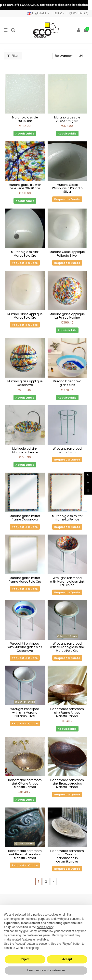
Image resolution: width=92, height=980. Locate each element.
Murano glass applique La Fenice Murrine (67, 316)
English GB (39, 13)
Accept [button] (67, 959)
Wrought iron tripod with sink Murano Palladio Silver (25, 712)
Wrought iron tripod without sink (67, 450)
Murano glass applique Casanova (25, 383)
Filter (13, 56)
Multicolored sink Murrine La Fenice (25, 450)
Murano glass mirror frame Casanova (25, 518)
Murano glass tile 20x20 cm (25, 119)
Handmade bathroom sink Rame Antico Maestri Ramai (67, 712)
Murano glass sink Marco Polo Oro (25, 254)
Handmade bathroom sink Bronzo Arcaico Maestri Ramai (67, 784)
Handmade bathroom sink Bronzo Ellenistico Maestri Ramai (25, 854)
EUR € (59, 13)
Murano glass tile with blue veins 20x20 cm (25, 186)
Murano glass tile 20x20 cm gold (67, 119)
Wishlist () (79, 13)
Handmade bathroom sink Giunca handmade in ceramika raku (67, 856)
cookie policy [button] (45, 927)
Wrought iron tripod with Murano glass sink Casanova (25, 647)
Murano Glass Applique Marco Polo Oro (25, 316)
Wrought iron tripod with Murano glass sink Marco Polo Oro (67, 647)
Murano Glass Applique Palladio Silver (67, 254)
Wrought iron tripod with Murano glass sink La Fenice (67, 581)
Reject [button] (25, 959)
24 (82, 56)
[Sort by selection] (64, 56)
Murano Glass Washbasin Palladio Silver (67, 188)
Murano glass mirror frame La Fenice (67, 518)
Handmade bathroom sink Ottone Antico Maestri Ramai (25, 784)
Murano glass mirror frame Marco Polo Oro (25, 580)
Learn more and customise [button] (46, 970)
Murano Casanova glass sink (67, 383)
